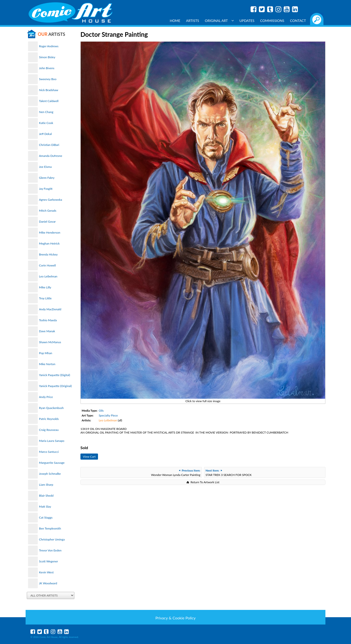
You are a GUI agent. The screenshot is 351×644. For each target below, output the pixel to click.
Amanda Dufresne (51, 156)
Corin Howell (47, 265)
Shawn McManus (50, 342)
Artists (193, 21)
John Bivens (47, 68)
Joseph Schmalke (50, 474)
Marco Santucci (49, 452)
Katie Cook (46, 123)
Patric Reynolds (49, 419)
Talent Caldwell (49, 101)
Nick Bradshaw (49, 90)
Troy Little (45, 298)
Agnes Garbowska (51, 200)
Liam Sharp (46, 485)
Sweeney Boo (48, 79)
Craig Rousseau (49, 430)
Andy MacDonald (50, 309)
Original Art (219, 21)
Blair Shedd (46, 496)
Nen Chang (46, 112)
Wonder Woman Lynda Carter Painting (176, 473)
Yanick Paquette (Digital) (54, 375)
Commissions (272, 21)
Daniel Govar (47, 222)
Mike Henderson (50, 232)
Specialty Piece (108, 415)
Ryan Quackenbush (51, 408)
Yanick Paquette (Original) (55, 386)
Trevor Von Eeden (50, 550)
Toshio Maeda (48, 320)
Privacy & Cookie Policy (175, 618)
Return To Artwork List (205, 482)
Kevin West (46, 572)
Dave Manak (47, 331)
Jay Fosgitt (46, 189)
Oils (101, 411)
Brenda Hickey (48, 254)
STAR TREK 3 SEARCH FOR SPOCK (229, 473)
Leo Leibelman (48, 276)
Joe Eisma (45, 167)
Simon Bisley (47, 57)
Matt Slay (45, 507)
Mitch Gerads (48, 211)
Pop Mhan (46, 353)
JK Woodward (48, 583)
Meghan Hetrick (49, 243)
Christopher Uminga (52, 539)
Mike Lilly (45, 287)
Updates (247, 21)
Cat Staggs (46, 517)
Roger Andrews (49, 46)
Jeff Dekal (45, 134)
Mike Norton (47, 364)
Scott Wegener (49, 561)
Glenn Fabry (47, 178)
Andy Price (46, 397)
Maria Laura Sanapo (52, 441)
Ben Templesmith (50, 528)
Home (175, 21)
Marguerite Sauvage (52, 463)
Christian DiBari (49, 145)
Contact (298, 21)
